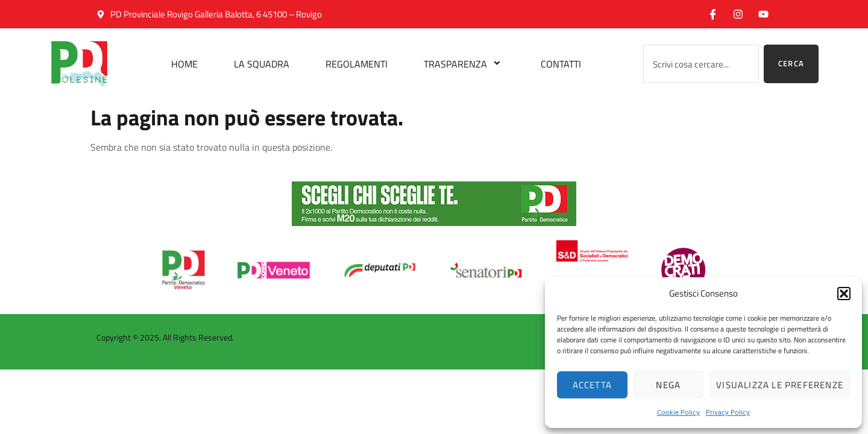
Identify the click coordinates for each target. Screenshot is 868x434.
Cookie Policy (678, 412)
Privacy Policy (728, 412)
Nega (668, 385)
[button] (844, 294)
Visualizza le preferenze (780, 385)
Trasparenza (464, 64)
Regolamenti (357, 64)
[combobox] (701, 64)
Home (184, 64)
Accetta (592, 385)
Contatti (561, 64)
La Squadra (262, 64)
